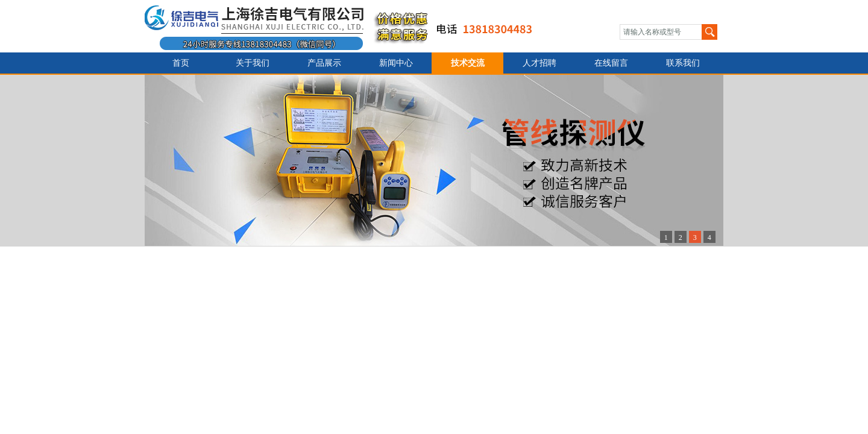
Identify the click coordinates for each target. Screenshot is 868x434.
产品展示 (324, 63)
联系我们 (683, 63)
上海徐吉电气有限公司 (346, 26)
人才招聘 (539, 63)
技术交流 (468, 63)
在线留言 (611, 63)
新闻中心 (396, 63)
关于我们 (253, 63)
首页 (181, 63)
